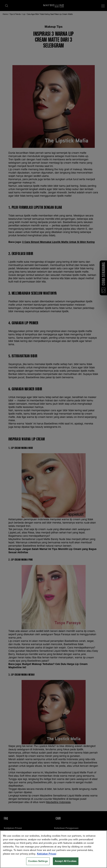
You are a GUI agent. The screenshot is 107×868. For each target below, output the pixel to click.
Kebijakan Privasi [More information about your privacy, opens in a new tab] (47, 854)
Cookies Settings (38, 861)
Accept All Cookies (66, 861)
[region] (53, 849)
